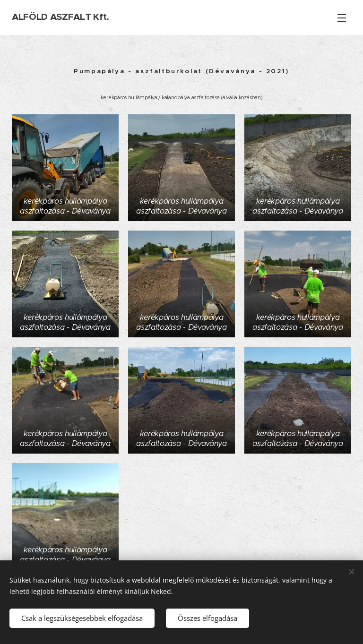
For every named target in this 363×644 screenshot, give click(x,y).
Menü (342, 18)
